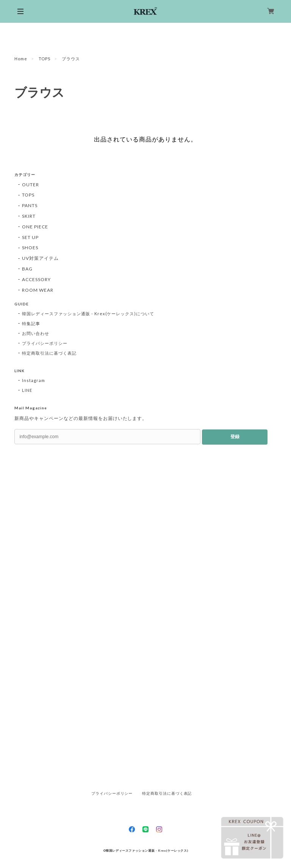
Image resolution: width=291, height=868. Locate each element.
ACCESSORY (36, 279)
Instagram (34, 380)
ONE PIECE (35, 227)
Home (21, 59)
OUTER (31, 185)
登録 (235, 437)
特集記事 (31, 323)
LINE (27, 390)
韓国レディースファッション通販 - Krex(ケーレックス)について (88, 314)
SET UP (30, 237)
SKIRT (29, 216)
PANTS (30, 205)
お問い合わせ (36, 333)
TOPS (45, 59)
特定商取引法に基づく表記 (49, 353)
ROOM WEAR (38, 290)
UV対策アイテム (40, 258)
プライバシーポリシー (45, 343)
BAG (27, 269)
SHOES (30, 248)
